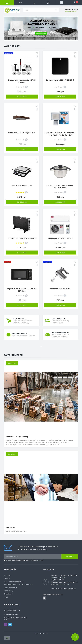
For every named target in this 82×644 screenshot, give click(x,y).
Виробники (8, 594)
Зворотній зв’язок (11, 588)
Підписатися (70, 556)
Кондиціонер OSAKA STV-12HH (60, 238)
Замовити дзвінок (71, 11)
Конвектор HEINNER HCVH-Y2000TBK (22, 238)
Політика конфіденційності (22, 560)
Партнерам (10, 527)
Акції (6, 597)
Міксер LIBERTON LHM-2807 (60, 289)
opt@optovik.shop (11, 614)
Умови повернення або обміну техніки (18, 585)
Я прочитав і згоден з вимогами (25, 560)
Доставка (8, 575)
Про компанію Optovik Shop (17, 437)
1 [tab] (41, 38)
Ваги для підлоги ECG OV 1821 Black (60, 80)
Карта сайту (9, 591)
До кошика (22, 97)
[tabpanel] (41, 28)
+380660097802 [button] (12, 611)
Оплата (7, 578)
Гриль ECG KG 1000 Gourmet (22, 185)
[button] (34, 4)
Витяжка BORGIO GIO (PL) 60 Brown (22, 133)
